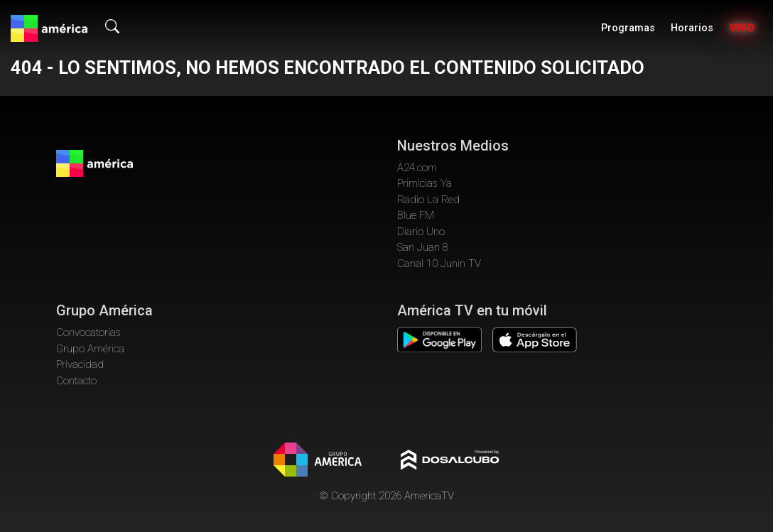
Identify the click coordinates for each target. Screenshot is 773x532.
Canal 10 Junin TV (439, 264)
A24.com (417, 168)
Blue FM (416, 215)
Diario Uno (421, 232)
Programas (628, 28)
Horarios (692, 28)
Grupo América (90, 349)
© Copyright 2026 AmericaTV (386, 496)
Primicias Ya (425, 183)
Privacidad (80, 364)
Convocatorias (88, 332)
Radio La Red (428, 200)
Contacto (76, 381)
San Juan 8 (423, 247)
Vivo (742, 28)
